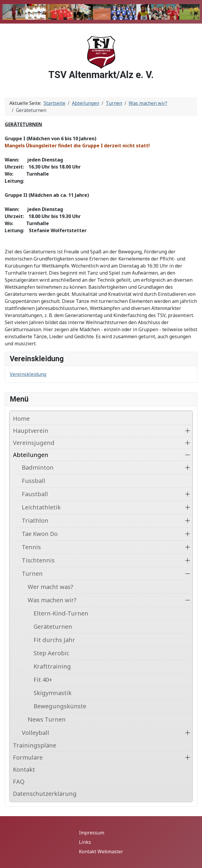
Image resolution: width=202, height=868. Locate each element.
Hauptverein (31, 431)
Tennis (31, 547)
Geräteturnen (53, 627)
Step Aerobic (51, 653)
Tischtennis (38, 560)
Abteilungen (31, 455)
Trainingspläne (35, 745)
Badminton (38, 467)
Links (85, 842)
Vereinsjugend (34, 443)
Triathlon (35, 520)
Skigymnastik (53, 693)
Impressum (92, 833)
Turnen (32, 574)
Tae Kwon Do (40, 534)
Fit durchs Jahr (54, 640)
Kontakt (24, 769)
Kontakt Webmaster (101, 852)
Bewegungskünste (60, 706)
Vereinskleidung (28, 374)
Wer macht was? (50, 587)
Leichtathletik (41, 507)
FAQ (19, 782)
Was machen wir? (52, 600)
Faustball (35, 494)
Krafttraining (52, 666)
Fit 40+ (43, 680)
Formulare (28, 757)
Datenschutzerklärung (45, 794)
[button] (188, 431)
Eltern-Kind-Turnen (61, 613)
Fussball (34, 481)
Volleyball (35, 733)
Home (21, 419)
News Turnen (47, 719)
